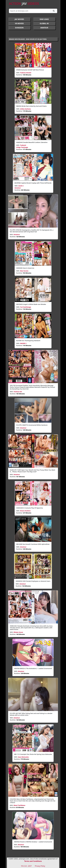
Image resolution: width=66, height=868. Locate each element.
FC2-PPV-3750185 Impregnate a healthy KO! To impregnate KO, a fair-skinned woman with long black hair (32, 231)
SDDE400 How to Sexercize (25, 268)
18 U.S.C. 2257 (26, 866)
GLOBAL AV (44, 23)
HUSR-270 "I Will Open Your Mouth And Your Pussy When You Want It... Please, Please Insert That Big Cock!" (32, 471)
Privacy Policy (40, 866)
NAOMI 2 (23, 343)
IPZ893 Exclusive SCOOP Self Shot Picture (30, 70)
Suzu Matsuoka (23, 757)
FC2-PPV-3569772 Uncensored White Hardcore (32, 425)
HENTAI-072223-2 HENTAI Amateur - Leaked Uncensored (33, 842)
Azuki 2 (21, 186)
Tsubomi (23, 145)
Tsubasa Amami (26, 73)
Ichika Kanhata (25, 109)
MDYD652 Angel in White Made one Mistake (31, 304)
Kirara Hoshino (25, 511)
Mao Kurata (24, 271)
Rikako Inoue (18, 632)
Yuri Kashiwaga (25, 307)
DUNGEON (19, 28)
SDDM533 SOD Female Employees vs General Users (33, 581)
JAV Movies (19, 19)
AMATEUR (44, 28)
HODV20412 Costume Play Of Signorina (30, 508)
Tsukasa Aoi (18, 392)
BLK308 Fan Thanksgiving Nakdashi (28, 341)
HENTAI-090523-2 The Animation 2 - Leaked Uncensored (33, 668)
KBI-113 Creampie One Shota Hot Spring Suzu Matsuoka (33, 754)
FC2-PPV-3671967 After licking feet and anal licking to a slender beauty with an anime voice (31, 714)
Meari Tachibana (19, 805)
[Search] (30, 11)
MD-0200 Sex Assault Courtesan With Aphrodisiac (33, 544)
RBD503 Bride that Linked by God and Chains (31, 106)
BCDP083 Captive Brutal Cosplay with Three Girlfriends (33, 183)
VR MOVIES (19, 23)
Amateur (18, 188)
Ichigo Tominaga (22, 147)
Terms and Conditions (33, 861)
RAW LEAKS (44, 19)
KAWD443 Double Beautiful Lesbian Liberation (32, 142)
